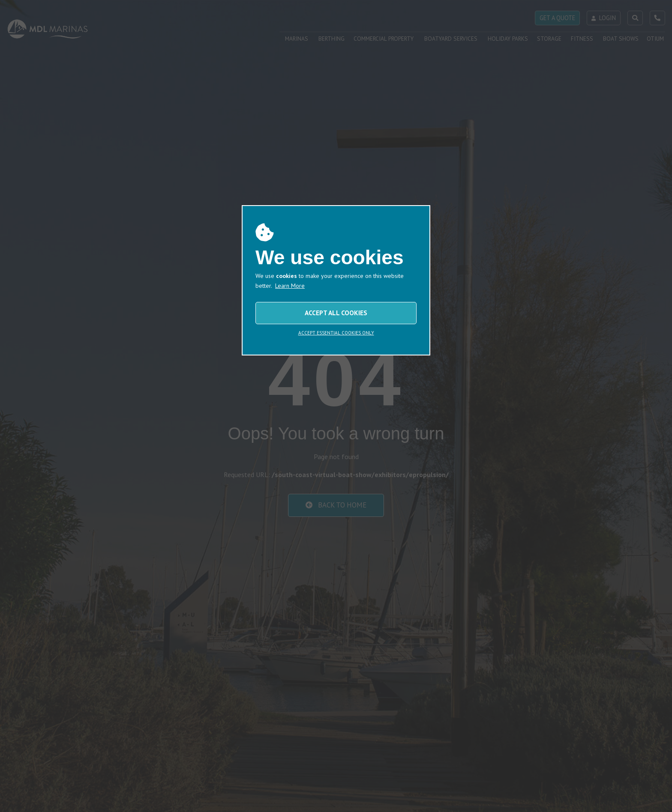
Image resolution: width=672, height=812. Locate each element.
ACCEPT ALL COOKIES (336, 313)
